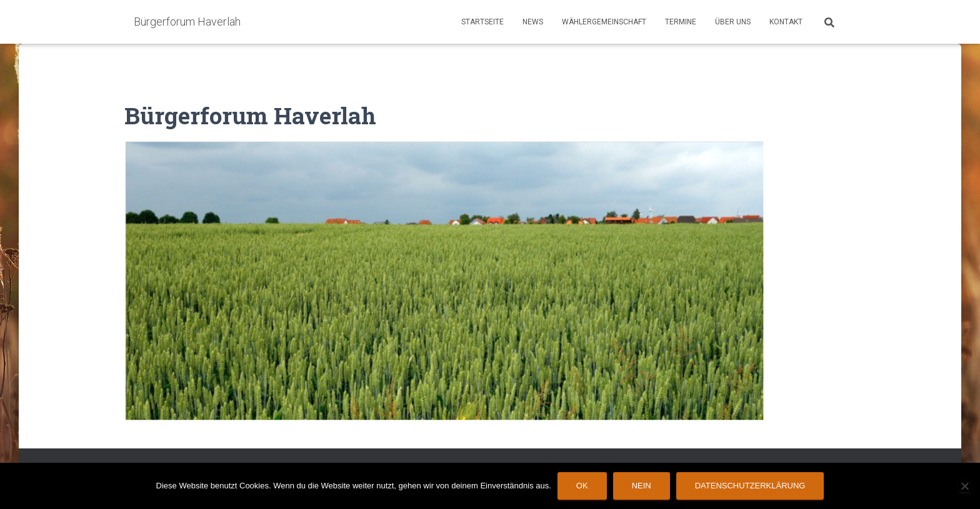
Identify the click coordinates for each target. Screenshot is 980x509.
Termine (681, 22)
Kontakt (786, 22)
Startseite (482, 22)
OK (582, 486)
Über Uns (733, 22)
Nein (642, 486)
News (533, 22)
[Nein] (964, 486)
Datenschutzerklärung (750, 486)
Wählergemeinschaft (604, 22)
